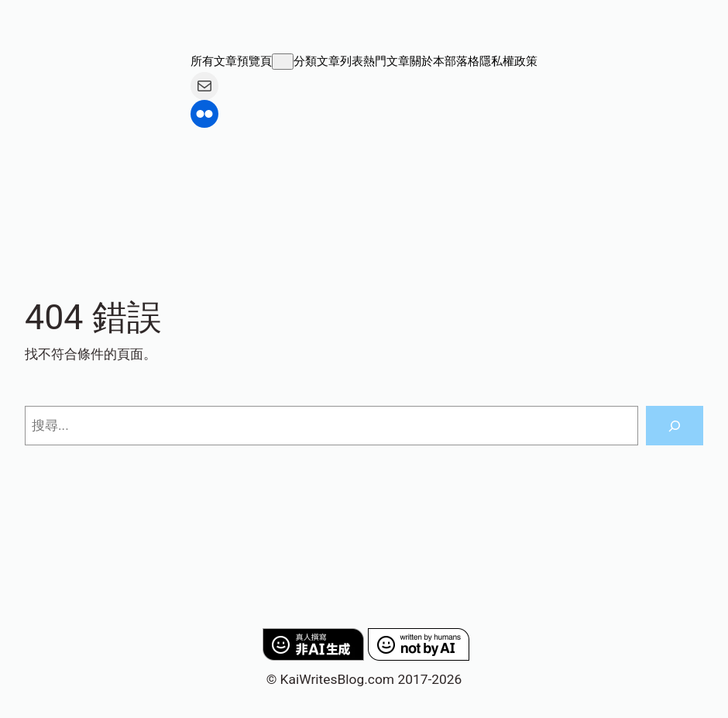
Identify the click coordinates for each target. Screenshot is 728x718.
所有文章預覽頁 (231, 61)
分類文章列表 (328, 61)
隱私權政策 (508, 61)
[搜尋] (675, 426)
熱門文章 (386, 61)
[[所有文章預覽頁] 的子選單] (283, 62)
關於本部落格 (445, 61)
